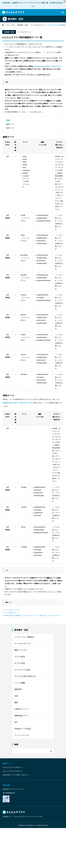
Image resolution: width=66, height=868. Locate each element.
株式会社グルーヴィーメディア (14, 792)
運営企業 (6, 788)
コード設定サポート (12, 613)
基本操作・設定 (9, 32)
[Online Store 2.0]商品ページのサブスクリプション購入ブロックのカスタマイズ (33, 615)
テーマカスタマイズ (24, 32)
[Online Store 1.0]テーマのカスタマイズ (17, 403)
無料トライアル (21, 651)
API (16, 725)
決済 (16, 698)
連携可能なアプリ (22, 718)
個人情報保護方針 (9, 796)
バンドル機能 (20, 684)
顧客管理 (18, 691)
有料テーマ (10, 128)
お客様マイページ (22, 711)
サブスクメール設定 (22, 671)
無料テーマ (10, 124)
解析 (16, 704)
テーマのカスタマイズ (13, 610)
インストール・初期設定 (24, 637)
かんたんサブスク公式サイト (13, 770)
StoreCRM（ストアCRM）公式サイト (16, 778)
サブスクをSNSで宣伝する (25, 678)
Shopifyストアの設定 (23, 731)
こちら (29, 112)
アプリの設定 (20, 657)
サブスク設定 (20, 664)
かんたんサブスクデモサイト (13, 774)
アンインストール (22, 738)
